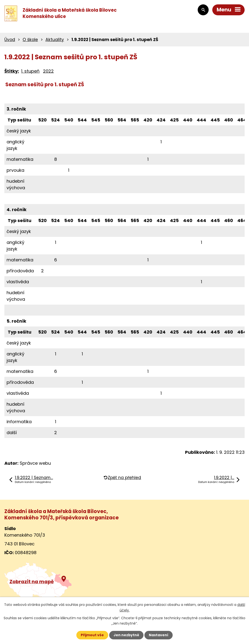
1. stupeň (30, 71)
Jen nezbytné (126, 635)
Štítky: (12, 71)
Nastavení (159, 635)
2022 (48, 71)
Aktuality (55, 40)
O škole (30, 40)
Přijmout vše (92, 635)
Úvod (10, 40)
